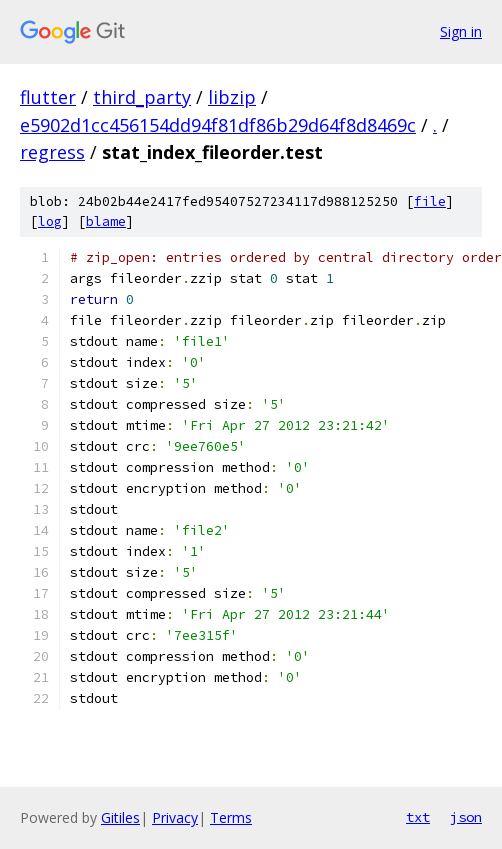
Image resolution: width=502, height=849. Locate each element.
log (50, 221)
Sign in (461, 31)
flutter (48, 97)
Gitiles (120, 817)
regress (52, 152)
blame (106, 221)
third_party (142, 97)
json (466, 817)
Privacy (175, 817)
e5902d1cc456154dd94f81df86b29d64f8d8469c (218, 125)
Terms (231, 817)
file (430, 201)
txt (418, 817)
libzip (232, 97)
